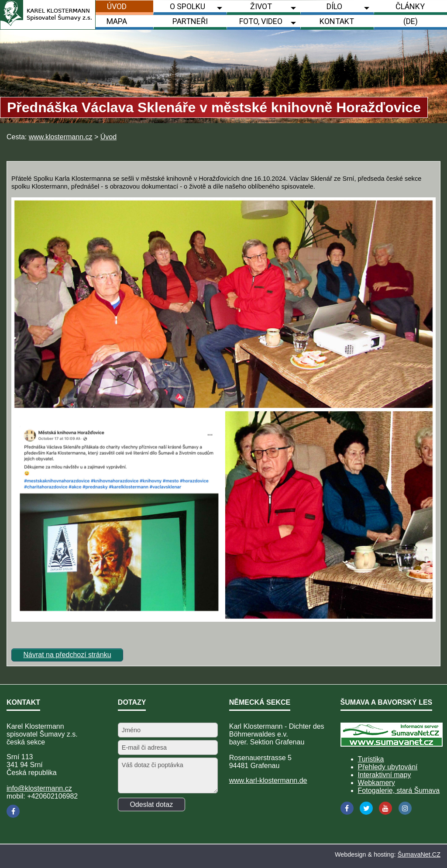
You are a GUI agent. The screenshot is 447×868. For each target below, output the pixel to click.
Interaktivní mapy (385, 775)
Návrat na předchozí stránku (67, 655)
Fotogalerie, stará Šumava (399, 790)
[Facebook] (13, 811)
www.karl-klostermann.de (268, 780)
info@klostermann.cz (39, 788)
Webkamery (377, 783)
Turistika (371, 759)
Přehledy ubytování (388, 767)
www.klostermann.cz (61, 137)
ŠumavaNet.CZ (419, 854)
